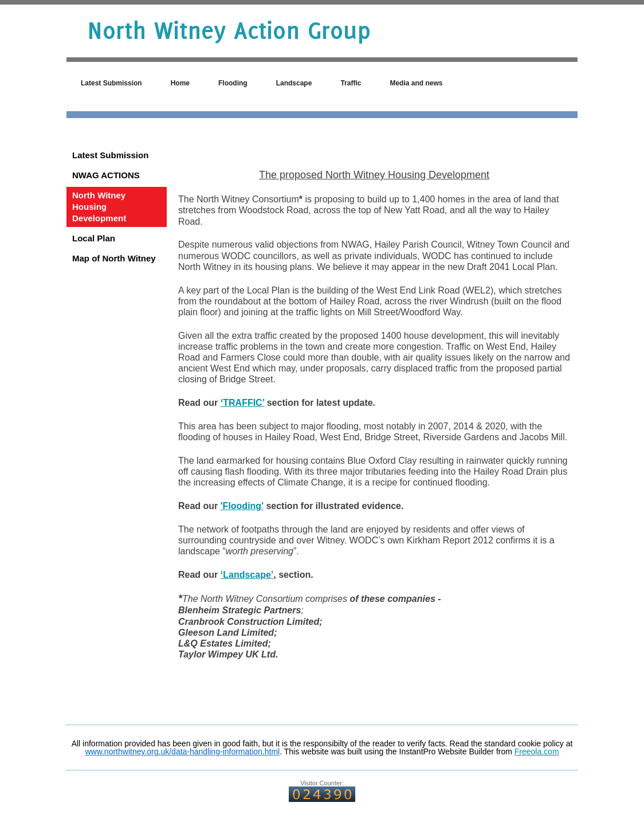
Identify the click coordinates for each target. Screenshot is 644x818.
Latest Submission (111, 83)
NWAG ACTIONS (106, 175)
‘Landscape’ (247, 575)
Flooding (233, 83)
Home (180, 83)
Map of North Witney (114, 258)
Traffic (351, 83)
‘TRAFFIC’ (242, 403)
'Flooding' (242, 506)
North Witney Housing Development (99, 207)
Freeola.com (537, 752)
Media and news (416, 83)
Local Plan (94, 238)
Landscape (294, 83)
